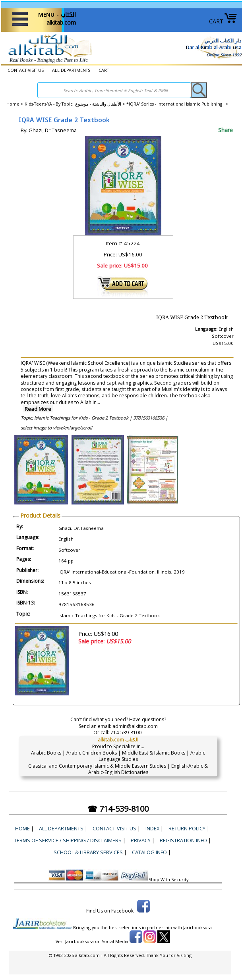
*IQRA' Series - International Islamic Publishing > (177, 104)
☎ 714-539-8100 (118, 809)
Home (13, 104)
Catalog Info (149, 852)
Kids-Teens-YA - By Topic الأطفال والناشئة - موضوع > (76, 104)
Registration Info (183, 840)
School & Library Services (88, 852)
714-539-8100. (127, 733)
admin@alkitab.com (135, 726)
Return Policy (187, 828)
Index (152, 828)
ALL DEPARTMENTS (71, 70)
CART (223, 21)
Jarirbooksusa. (198, 927)
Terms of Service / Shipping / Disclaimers (68, 840)
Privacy (141, 840)
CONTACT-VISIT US (26, 70)
